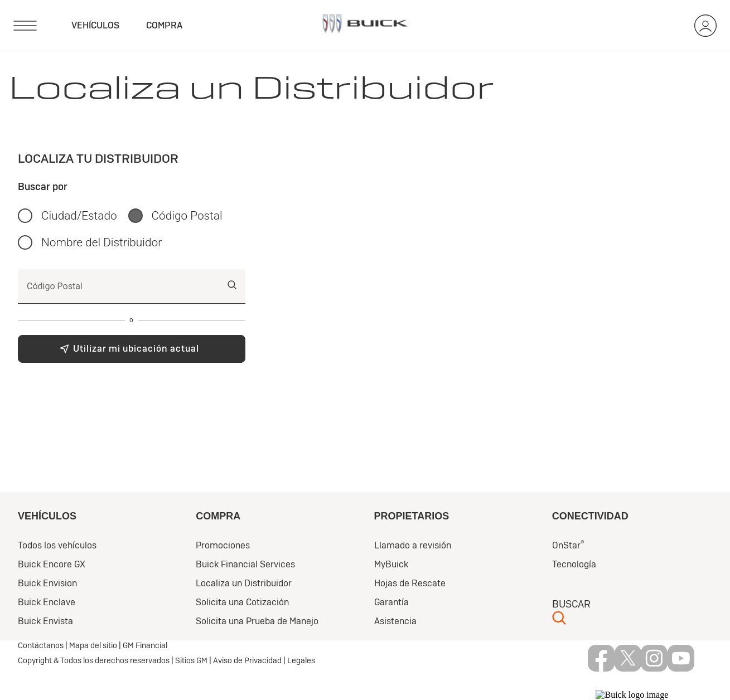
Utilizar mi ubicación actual (136, 349)
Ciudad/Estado (79, 216)
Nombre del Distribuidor (101, 242)
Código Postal (187, 216)
